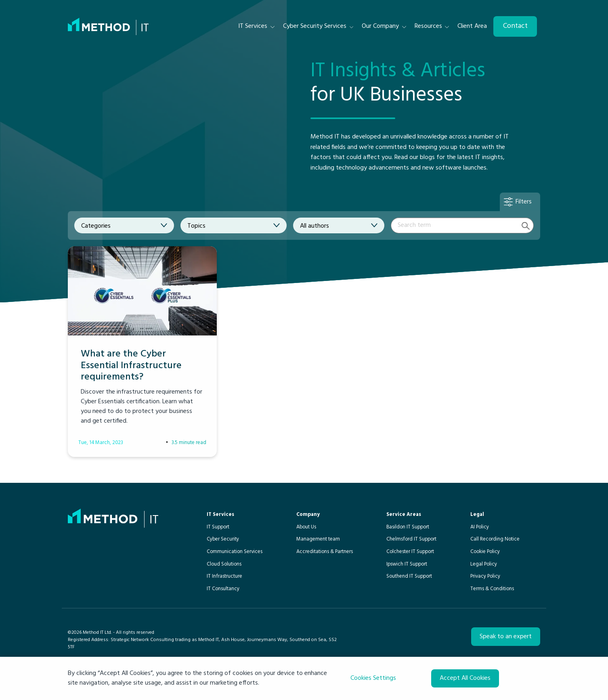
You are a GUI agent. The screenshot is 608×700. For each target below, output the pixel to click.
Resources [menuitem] (428, 26)
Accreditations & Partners (325, 552)
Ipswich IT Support (407, 564)
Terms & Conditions (492, 589)
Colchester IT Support (410, 552)
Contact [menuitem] (515, 26)
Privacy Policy (485, 576)
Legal (477, 515)
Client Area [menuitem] (472, 26)
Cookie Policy (485, 552)
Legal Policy (484, 564)
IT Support (218, 527)
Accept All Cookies (465, 678)
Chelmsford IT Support (411, 539)
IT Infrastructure (224, 576)
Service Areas (404, 515)
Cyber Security (223, 539)
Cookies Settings (373, 678)
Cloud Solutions (224, 564)
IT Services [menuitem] (253, 26)
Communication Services (235, 552)
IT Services (220, 515)
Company (308, 515)
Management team (318, 539)
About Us (306, 527)
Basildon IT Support (408, 527)
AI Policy (480, 527)
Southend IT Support (409, 576)
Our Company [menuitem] (380, 26)
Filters (524, 202)
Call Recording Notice (495, 539)
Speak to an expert (506, 637)
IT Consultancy (223, 589)
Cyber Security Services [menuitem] (315, 26)
